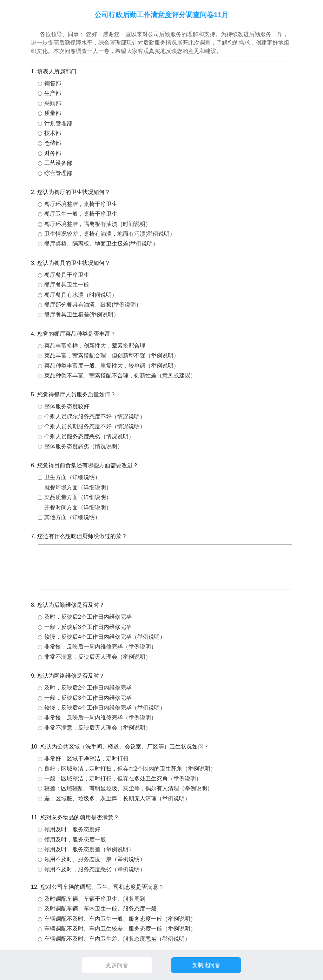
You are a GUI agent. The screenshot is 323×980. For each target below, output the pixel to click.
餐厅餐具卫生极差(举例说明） (82, 314)
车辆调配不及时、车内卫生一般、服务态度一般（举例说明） (120, 919)
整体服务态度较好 (67, 406)
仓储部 (53, 143)
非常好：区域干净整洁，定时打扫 (86, 759)
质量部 (53, 113)
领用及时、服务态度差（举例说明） (89, 849)
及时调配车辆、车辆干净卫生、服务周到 (95, 899)
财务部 (53, 153)
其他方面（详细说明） (72, 517)
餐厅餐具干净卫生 (67, 275)
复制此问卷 (206, 965)
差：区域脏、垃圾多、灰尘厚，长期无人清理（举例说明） (117, 798)
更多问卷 (117, 965)
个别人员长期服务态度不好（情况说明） (95, 426)
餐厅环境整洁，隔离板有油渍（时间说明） (98, 224)
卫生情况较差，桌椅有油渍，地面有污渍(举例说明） (110, 234)
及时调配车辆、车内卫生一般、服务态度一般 (100, 909)
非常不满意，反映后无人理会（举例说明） (98, 657)
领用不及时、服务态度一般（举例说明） (95, 859)
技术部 (53, 133)
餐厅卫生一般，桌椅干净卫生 (81, 214)
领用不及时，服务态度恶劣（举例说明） (95, 869)
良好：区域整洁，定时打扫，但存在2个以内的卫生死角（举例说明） (130, 769)
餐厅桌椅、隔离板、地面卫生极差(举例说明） (101, 244)
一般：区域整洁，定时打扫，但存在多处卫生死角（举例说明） (123, 778)
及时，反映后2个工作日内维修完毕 (88, 617)
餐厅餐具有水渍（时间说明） (81, 295)
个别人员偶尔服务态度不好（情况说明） (95, 417)
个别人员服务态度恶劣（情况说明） (89, 437)
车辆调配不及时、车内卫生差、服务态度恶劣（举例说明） (117, 939)
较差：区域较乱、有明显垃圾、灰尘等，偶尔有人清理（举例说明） (128, 788)
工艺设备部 (58, 163)
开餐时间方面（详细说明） (78, 507)
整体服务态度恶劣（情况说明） (84, 446)
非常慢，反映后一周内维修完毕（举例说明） (100, 647)
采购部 (53, 103)
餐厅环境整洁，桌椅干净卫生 (81, 204)
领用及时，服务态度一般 (75, 840)
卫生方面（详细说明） (72, 477)
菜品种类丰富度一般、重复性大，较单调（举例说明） (112, 366)
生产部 (53, 93)
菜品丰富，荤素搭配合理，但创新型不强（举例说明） (112, 355)
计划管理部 (58, 123)
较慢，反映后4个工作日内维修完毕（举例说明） (105, 637)
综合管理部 (58, 173)
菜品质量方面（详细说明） (78, 497)
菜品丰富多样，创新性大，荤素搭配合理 (95, 346)
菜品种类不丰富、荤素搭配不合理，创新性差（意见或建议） (120, 375)
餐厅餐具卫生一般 (67, 285)
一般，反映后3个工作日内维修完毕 (88, 627)
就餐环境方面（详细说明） (78, 487)
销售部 (53, 83)
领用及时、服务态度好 (72, 829)
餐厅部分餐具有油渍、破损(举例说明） (93, 305)
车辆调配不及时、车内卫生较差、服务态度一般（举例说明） (120, 929)
